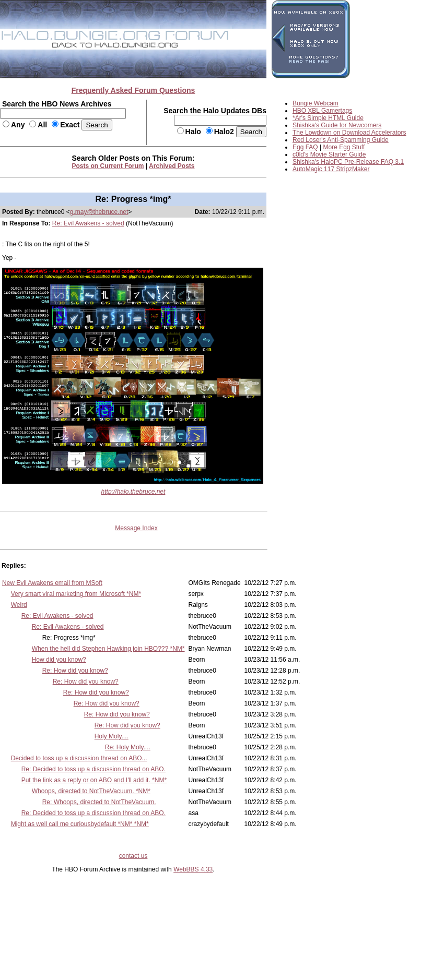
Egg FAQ (305, 147)
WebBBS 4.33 (193, 869)
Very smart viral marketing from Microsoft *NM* (76, 594)
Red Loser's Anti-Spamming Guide (341, 140)
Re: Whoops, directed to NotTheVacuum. (99, 802)
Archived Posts (172, 166)
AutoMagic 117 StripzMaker (331, 169)
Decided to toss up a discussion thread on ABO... (79, 758)
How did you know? (59, 660)
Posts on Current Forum (108, 166)
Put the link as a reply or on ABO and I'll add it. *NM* (94, 780)
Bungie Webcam (316, 103)
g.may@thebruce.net (99, 212)
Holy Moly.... (112, 736)
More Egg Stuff (344, 147)
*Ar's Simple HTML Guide (328, 118)
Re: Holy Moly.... (128, 747)
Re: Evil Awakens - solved (88, 223)
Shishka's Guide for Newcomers (337, 125)
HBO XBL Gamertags (322, 111)
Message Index (136, 528)
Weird (19, 605)
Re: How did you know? (75, 671)
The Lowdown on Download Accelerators (349, 133)
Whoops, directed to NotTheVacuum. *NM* (91, 791)
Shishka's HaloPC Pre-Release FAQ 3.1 (348, 162)
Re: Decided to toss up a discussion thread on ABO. (94, 769)
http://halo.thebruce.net (133, 492)
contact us (133, 856)
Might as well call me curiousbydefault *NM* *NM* (80, 824)
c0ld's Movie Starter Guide (329, 154)
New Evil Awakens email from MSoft (52, 583)
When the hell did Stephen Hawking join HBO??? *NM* (108, 649)
